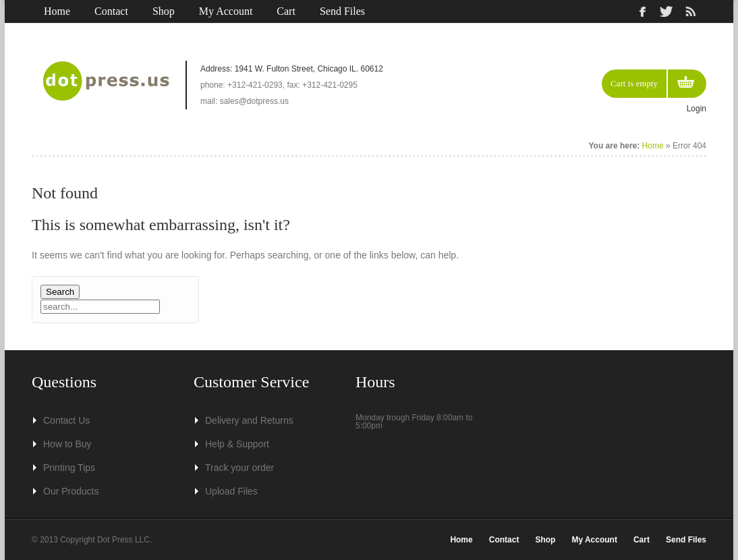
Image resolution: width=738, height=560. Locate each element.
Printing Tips (69, 468)
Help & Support (237, 444)
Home (57, 11)
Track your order (239, 468)
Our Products (71, 491)
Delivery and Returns (249, 420)
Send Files (342, 11)
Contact (111, 11)
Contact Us (66, 420)
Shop (164, 11)
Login (697, 109)
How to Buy (67, 444)
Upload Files (231, 491)
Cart (286, 11)
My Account (226, 11)
